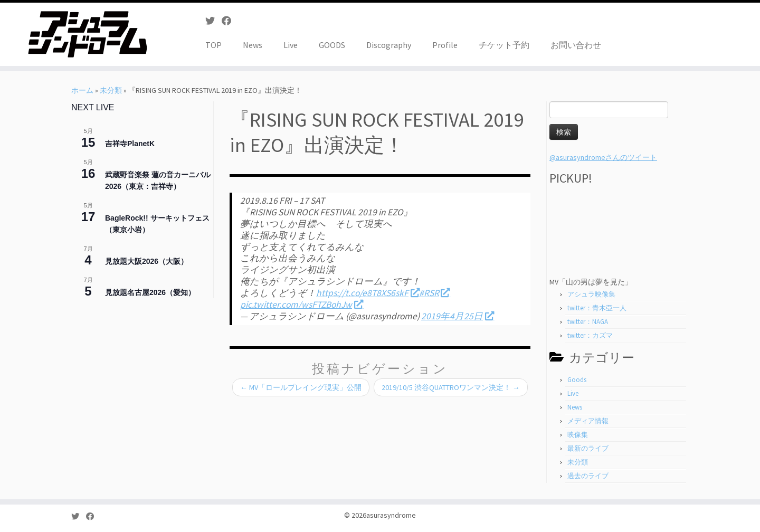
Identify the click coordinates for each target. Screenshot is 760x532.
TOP (213, 45)
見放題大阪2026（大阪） (146, 261)
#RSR (434, 293)
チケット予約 (504, 45)
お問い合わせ (576, 45)
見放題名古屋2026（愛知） (150, 292)
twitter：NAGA (588, 322)
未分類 (111, 90)
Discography (389, 45)
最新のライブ (588, 448)
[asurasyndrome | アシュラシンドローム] (88, 34)
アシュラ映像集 (591, 294)
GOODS (332, 45)
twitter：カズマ (590, 335)
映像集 (578, 435)
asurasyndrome (391, 515)
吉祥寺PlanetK (130, 144)
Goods (577, 380)
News (253, 45)
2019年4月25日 (457, 316)
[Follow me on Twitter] (213, 21)
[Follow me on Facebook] (230, 21)
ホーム (82, 90)
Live (291, 45)
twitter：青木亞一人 (597, 308)
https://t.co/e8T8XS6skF (368, 293)
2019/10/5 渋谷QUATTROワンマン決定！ (451, 387)
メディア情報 (588, 421)
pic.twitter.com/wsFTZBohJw (301, 305)
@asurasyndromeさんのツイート (603, 157)
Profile (445, 45)
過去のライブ (588, 476)
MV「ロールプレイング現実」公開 (301, 387)
